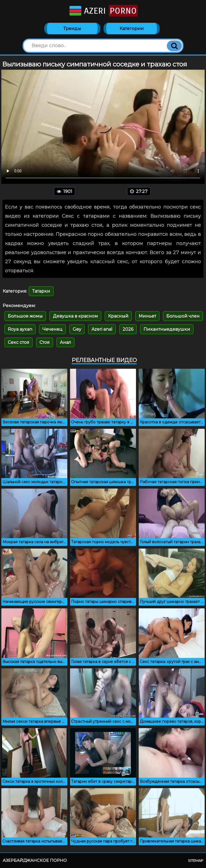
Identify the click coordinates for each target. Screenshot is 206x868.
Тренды (72, 29)
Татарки (41, 291)
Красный (118, 316)
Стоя (45, 342)
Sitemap (196, 860)
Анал (65, 342)
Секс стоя (19, 342)
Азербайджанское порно (35, 860)
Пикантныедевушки (167, 329)
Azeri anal (102, 329)
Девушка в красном (75, 316)
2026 (128, 329)
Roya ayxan (20, 329)
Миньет (147, 316)
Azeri (103, 11)
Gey (77, 329)
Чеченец (52, 329)
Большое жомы (25, 316)
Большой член (183, 316)
